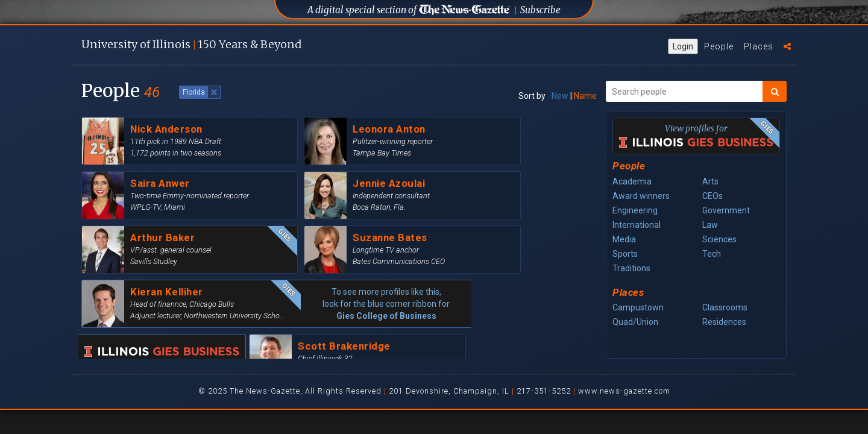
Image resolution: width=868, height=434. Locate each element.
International (637, 225)
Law (710, 225)
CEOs (712, 196)
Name (585, 96)
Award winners (641, 196)
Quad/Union (635, 322)
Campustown (638, 307)
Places (759, 46)
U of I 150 (191, 44)
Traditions (631, 268)
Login (683, 46)
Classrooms (725, 307)
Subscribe (540, 10)
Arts (710, 181)
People (719, 46)
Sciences (719, 239)
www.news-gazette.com (624, 391)
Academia (632, 181)
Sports (625, 254)
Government (726, 210)
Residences (724, 322)
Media (624, 239)
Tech (712, 254)
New (560, 96)
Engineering (635, 210)
